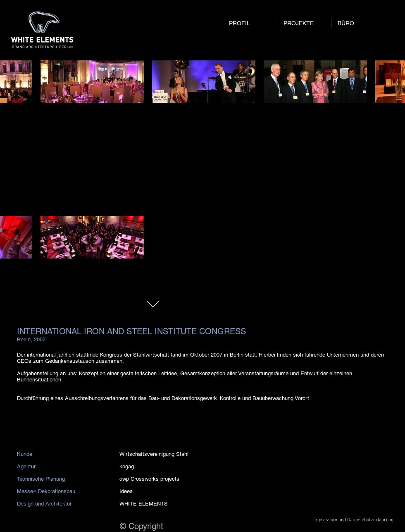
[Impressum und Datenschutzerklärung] (353, 520)
